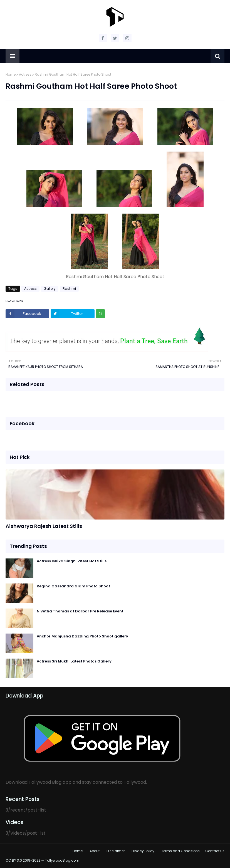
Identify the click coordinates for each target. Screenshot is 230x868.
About (95, 851)
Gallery (50, 289)
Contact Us (215, 851)
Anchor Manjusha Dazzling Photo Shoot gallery (82, 636)
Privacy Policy (143, 851)
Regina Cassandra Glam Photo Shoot (73, 586)
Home (11, 74)
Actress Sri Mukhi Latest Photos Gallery (74, 661)
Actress (25, 74)
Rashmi (69, 289)
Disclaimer (116, 851)
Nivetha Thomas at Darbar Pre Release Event (80, 611)
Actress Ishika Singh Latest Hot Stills (72, 561)
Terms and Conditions (180, 851)
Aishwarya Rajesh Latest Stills (44, 526)
